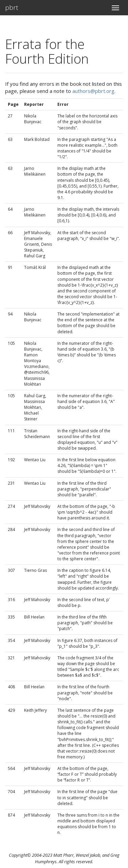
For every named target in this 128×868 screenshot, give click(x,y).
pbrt (12, 7)
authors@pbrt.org (93, 91)
